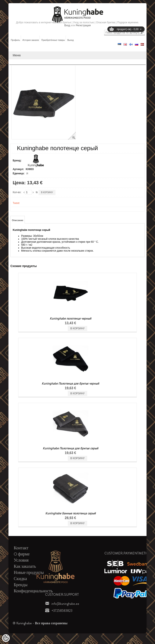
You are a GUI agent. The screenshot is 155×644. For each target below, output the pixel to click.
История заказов (31, 40)
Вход (67, 25)
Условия (21, 560)
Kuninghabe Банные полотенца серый (71, 513)
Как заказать (25, 566)
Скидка (20, 579)
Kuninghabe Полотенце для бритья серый (71, 448)
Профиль (15, 40)
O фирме (22, 554)
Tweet (16, 203)
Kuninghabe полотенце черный (71, 319)
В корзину (47, 192)
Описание (18, 220)
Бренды (21, 585)
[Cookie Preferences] (6, 638)
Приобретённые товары (53, 40)
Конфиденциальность (33, 591)
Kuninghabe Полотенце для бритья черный (70, 384)
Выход (71, 40)
